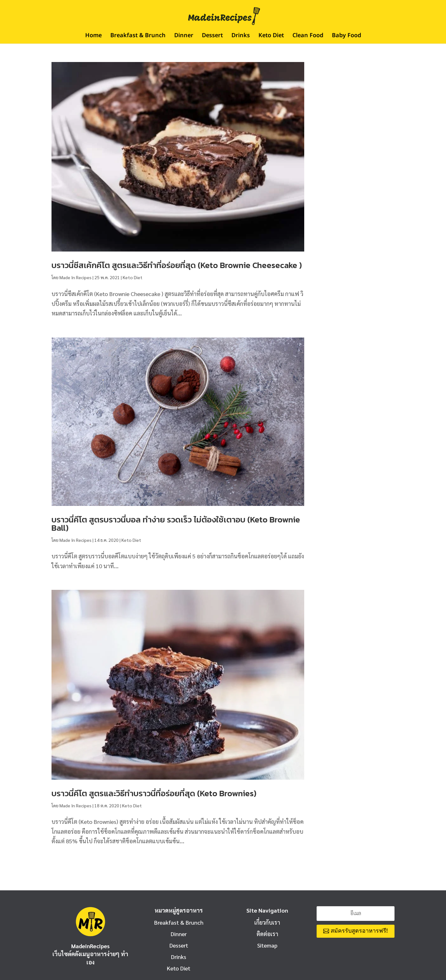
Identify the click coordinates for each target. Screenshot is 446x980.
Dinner (184, 37)
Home (93, 37)
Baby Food (347, 37)
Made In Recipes (75, 277)
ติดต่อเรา (267, 934)
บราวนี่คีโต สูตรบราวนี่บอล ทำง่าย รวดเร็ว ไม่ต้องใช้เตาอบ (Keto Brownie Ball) (176, 524)
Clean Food (308, 37)
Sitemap (267, 945)
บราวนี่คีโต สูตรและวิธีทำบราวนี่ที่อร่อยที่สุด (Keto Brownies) (154, 793)
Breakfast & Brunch (138, 37)
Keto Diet (271, 37)
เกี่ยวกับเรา (267, 922)
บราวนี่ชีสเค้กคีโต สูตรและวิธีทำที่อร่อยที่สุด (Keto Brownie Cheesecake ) (177, 265)
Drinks (241, 37)
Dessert (212, 37)
